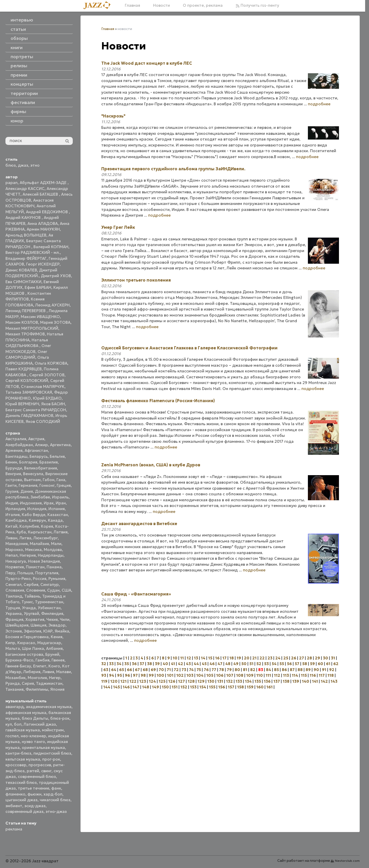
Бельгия (57, 456)
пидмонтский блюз (52, 753)
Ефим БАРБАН (38, 287)
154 (203, 687)
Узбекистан (49, 608)
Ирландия (15, 509)
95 (120, 675)
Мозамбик (16, 678)
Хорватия (35, 619)
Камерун (37, 520)
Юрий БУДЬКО (47, 398)
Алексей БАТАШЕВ (41, 194)
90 (316, 670)
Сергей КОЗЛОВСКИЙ (27, 381)
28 (309, 658)
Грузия (12, 491)
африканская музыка (26, 713)
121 (124, 681)
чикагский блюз (55, 800)
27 (302, 658)
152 (184, 687)
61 (328, 664)
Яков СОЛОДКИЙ (43, 421)
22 (262, 658)
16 (217, 658)
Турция (13, 608)
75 (199, 670)
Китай (11, 526)
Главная (132, 5)
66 (129, 670)
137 (277, 681)
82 (253, 670)
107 (230, 675)
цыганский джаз (21, 800)
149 (155, 687)
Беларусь (39, 456)
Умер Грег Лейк (118, 227)
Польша (25, 573)
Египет (40, 666)
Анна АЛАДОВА (43, 223)
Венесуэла (33, 474)
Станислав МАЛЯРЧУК (43, 387)
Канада (55, 520)
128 (191, 681)
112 (277, 675)
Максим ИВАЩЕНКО (40, 317)
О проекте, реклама (203, 5)
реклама (14, 829)
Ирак (49, 503)
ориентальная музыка (43, 748)
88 (300, 670)
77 (214, 670)
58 (305, 664)
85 (276, 670)
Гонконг (47, 485)
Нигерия (28, 555)
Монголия (37, 678)
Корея (47, 526)
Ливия (48, 672)
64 (114, 670)
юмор (17, 121)
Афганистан (36, 450)
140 (306, 681)
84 (269, 670)
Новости (161, 5)
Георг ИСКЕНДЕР (43, 264)
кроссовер (16, 765)
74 (191, 670)
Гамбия (42, 660)
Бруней (52, 654)
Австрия (36, 439)
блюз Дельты (35, 718)
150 (165, 687)
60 (320, 664)
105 (210, 675)
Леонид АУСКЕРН (52, 305)
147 (136, 687)
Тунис (27, 602)
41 (173, 664)
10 (175, 658)
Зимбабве (40, 497)
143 (334, 681)
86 (284, 670)
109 (250, 675)
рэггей (33, 771)
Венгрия (13, 474)
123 (143, 681)
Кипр (10, 643)
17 (225, 658)
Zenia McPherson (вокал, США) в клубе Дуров (151, 465)
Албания (54, 648)
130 (211, 681)
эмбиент (14, 806)
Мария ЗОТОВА (55, 322)
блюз (11, 165)
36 (134, 664)
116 (313, 675)
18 (232, 658)
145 (117, 687)
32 (104, 664)
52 (259, 664)
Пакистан (35, 567)
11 (182, 658)
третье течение (34, 788)
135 (258, 681)
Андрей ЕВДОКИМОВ (47, 212)
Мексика (33, 550)
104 (200, 675)
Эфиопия (32, 631)
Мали (56, 544)
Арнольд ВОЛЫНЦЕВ (26, 235)
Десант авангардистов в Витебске (139, 524)
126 (172, 681)
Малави (64, 672)
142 (324, 681)
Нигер (55, 678)
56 (289, 664)
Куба (21, 532)
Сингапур (50, 584)
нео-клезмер (33, 736)
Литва (25, 538)
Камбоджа (16, 520)
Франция (14, 619)
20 (247, 658)
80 (237, 670)
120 (114, 681)
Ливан (11, 538)
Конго (54, 666)
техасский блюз (21, 782)
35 (127, 664)
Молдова (53, 550)
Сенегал (13, 584)
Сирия (28, 683)
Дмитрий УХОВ (56, 276)
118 (331, 675)
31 (333, 658)
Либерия (32, 672)
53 (266, 664)
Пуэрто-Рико (18, 579)
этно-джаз (56, 811)
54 (274, 664)
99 (151, 675)
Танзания (15, 689)
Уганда (29, 608)
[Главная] (99, 6)
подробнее (319, 104)
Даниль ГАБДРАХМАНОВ (29, 415)
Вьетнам (32, 480)
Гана (61, 480)
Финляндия (52, 613)
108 (240, 675)
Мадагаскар (49, 643)
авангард (15, 707)
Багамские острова (24, 654)
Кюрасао (26, 643)
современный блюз (37, 777)
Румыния (57, 579)
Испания (57, 509)
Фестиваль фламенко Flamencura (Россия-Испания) (158, 401)
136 (267, 681)
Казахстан (58, 515)
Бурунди (14, 468)
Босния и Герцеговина (27, 637)
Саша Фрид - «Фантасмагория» (136, 594)
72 (176, 670)
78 (222, 670)
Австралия (16, 439)
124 (152, 681)
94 (112, 675)
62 (336, 664)
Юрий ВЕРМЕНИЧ (22, 404)
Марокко (14, 550)
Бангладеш (16, 456)
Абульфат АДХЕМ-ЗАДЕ (44, 183)
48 (228, 664)
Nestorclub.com (347, 861)
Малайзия (39, 544)
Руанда (13, 683)
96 (127, 675)
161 (270, 687)
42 (180, 664)
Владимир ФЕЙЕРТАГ (26, 258)
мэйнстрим (53, 730)
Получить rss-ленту (257, 5)
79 (229, 670)
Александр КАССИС (25, 189)
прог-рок (51, 759)
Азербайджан (19, 445)
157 (231, 687)
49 (236, 664)
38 (150, 664)
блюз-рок (60, 718)
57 (297, 664)
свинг (46, 771)
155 (212, 687)
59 (312, 664)
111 (268, 675)
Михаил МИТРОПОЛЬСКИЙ (32, 328)
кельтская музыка (23, 759)
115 (304, 675)
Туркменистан (49, 602)
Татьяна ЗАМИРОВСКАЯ (29, 392)
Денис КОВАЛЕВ (21, 270)
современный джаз (24, 811)
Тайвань (32, 596)
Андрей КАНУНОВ (24, 218)
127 (182, 681)
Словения (36, 590)
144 (107, 687)
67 (137, 670)
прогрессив (40, 765)
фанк (56, 788)
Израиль (60, 497)
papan (12, 183)
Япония (57, 689)
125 (162, 681)
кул (9, 724)
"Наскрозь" (113, 116)
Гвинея (58, 660)
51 (251, 664)
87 (292, 670)
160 (260, 687)
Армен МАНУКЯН (43, 229)
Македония (17, 544)
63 (106, 670)
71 (169, 670)
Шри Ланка (33, 648)
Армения (14, 450)
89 (308, 670)
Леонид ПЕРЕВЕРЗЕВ (26, 311)
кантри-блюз (18, 753)
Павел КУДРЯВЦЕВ (24, 369)
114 (295, 675)
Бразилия (49, 462)
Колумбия (29, 526)
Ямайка (62, 631)
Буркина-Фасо (19, 660)
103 (190, 675)
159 (250, 687)
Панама (54, 567)
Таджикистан (49, 683)
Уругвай (31, 613)
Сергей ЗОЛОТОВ (47, 375)
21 (254, 658)
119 (104, 681)
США (66, 590)
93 (104, 675)
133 (239, 681)
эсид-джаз (35, 806)
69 (153, 670)
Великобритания (41, 468)
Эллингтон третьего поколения (136, 280)
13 (196, 658)
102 (180, 675)
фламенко (15, 794)
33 (111, 664)
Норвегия (15, 567)
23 (270, 658)
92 (332, 670)
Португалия (47, 573)
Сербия (31, 584)
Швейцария (17, 625)
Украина (14, 613)
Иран (61, 503)
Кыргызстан (40, 532)
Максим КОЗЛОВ (22, 322)
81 (245, 670)
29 (317, 658)
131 (220, 681)
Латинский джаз (40, 724)
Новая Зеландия (44, 561)
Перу (10, 573)
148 (146, 687)
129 (201, 681)
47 (220, 664)
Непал (12, 555)
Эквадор (57, 625)
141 (315, 681)
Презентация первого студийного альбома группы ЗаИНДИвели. (173, 169)
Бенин (11, 462)
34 (119, 664)
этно (35, 165)
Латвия (61, 532)
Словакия (15, 590)
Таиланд (14, 596)
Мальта (13, 648)
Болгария (28, 462)
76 (206, 670)
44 (196, 664)
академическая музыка (49, 707)
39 (157, 664)
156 (222, 687)
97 (135, 675)
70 (161, 670)
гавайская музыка (23, 730)
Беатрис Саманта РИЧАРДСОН (36, 410)
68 (145, 670)
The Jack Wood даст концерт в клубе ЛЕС (147, 63)
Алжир (41, 445)
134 (248, 681)
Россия (40, 579)
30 (325, 658)
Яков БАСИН (53, 404)
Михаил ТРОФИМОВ (25, 334)
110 (260, 675)
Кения (57, 637)
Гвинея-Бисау (18, 666)
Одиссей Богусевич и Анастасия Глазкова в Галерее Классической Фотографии (189, 348)
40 (165, 664)
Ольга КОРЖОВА (51, 363)
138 (286, 681)
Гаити (11, 485)
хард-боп (53, 794)
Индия (12, 503)
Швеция (38, 625)
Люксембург (46, 538)
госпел (12, 736)
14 (203, 658)
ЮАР (48, 631)
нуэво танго (33, 742)
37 (142, 664)
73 (184, 670)
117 (322, 675)
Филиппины (37, 689)
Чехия (52, 619)
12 (189, 658)
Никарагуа (16, 561)
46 (212, 664)
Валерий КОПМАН (51, 247)
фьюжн (34, 794)
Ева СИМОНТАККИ (23, 282)
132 (229, 681)
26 (294, 658)
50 (244, 664)
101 (170, 675)
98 (143, 675)
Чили (65, 619)
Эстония (14, 631)
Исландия (37, 509)
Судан (53, 590)
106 (220, 675)
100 (160, 675)
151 (175, 687)
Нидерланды (51, 555)
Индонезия (31, 503)
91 (324, 670)
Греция (64, 485)
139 (296, 681)
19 (239, 658)
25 (286, 658)
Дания (27, 491)
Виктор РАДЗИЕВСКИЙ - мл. (33, 252)
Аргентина (60, 445)
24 (278, 658)
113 (286, 675)
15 (210, 658)
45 (204, 664)
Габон (49, 480)
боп (18, 724)
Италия (13, 515)
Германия (28, 485)
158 (241, 687)
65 (122, 670)
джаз (23, 165)
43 (188, 664)
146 (126, 687)
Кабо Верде (34, 515)
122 (133, 681)
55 (282, 664)
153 (193, 687)
